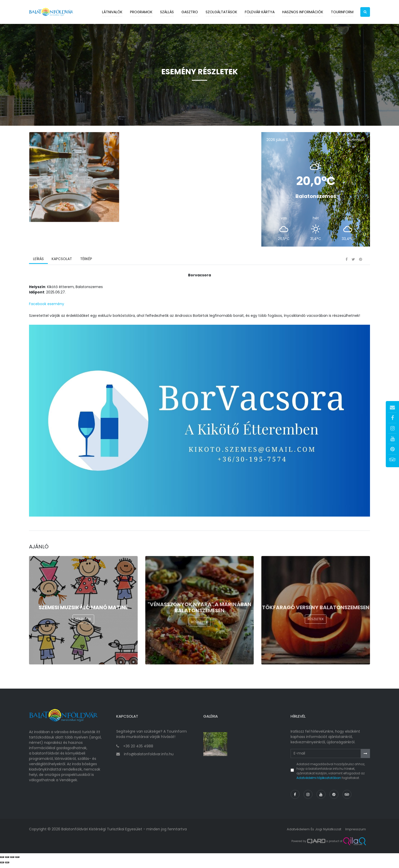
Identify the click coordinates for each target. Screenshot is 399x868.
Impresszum (355, 833)
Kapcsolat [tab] (61, 268)
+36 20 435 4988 (138, 750)
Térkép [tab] (85, 268)
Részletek (83, 632)
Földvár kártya (260, 12)
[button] (365, 12)
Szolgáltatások (221, 12)
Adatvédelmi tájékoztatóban (319, 782)
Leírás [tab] (38, 268)
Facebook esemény (47, 313)
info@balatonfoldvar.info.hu (149, 758)
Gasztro (190, 12)
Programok (141, 12)
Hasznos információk (303, 12)
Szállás (167, 12)
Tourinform (342, 12)
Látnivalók (112, 12)
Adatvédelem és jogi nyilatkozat (311, 833)
